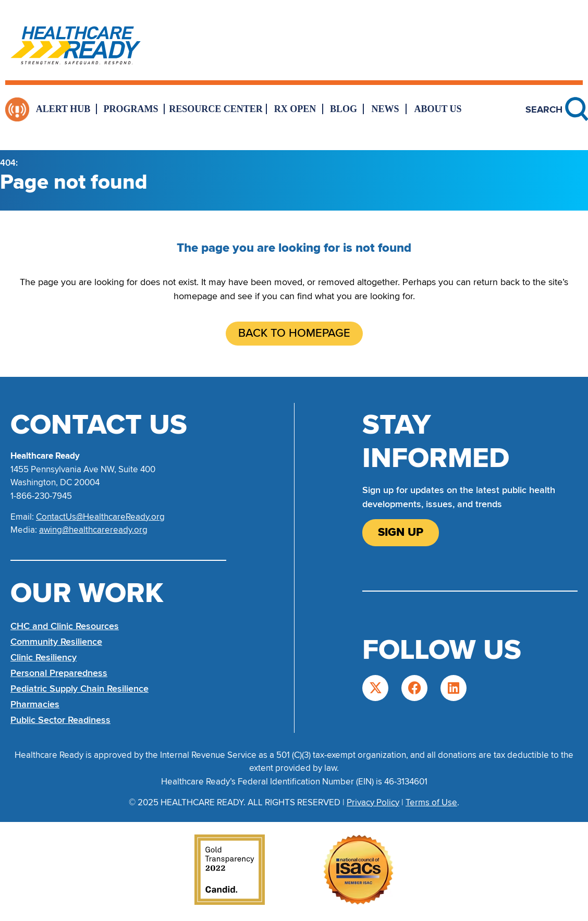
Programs (131, 109)
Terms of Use (431, 802)
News (385, 109)
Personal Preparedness (59, 673)
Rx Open (295, 109)
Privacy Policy (373, 802)
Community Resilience (56, 642)
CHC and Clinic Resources (65, 626)
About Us (438, 109)
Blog (344, 109)
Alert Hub (63, 109)
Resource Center (216, 109)
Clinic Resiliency (44, 657)
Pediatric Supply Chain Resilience (79, 689)
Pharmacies (35, 704)
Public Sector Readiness (60, 720)
